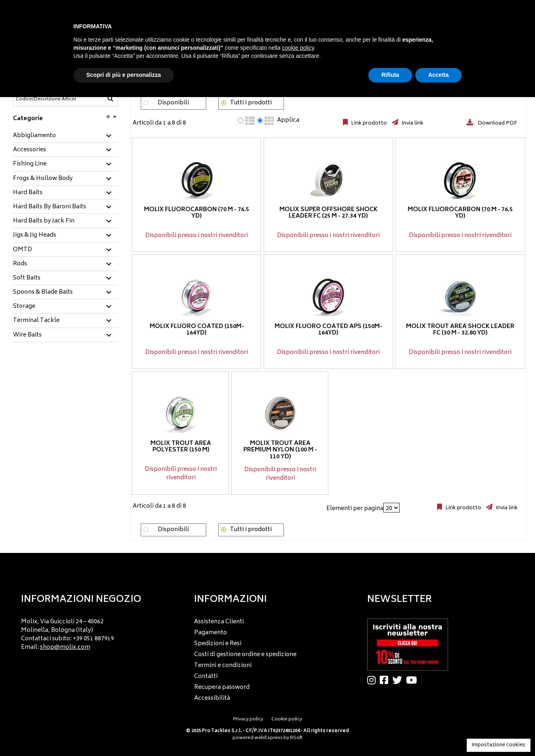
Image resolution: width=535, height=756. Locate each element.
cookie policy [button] (298, 48)
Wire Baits (27, 335)
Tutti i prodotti (251, 103)
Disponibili (173, 103)
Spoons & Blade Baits (43, 292)
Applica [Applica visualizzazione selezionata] (288, 121)
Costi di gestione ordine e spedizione (245, 655)
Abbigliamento (34, 136)
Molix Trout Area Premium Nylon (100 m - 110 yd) (280, 450)
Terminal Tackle (36, 321)
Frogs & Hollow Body (43, 179)
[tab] (66, 136)
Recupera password (222, 687)
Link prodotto (368, 123)
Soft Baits (27, 278)
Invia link (412, 123)
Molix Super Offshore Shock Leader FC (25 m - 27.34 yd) (328, 213)
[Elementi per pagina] (391, 508)
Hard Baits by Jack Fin (44, 221)
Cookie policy (287, 719)
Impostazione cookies (499, 745)
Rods (20, 264)
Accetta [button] (439, 75)
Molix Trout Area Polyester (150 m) (181, 447)
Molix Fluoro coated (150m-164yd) (196, 330)
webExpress (269, 738)
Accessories (30, 150)
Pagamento (210, 633)
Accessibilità (212, 698)
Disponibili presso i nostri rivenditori (197, 236)
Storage (24, 307)
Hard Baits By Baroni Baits (50, 207)
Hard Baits (28, 193)
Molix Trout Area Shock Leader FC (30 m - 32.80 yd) (460, 330)
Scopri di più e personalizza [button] (124, 75)
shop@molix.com (65, 647)
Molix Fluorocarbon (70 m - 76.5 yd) (197, 213)
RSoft (296, 738)
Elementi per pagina (355, 509)
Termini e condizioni (223, 666)
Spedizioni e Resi (218, 644)
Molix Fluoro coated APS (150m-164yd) (328, 330)
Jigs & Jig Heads (35, 235)
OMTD (22, 250)
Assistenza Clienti (219, 622)
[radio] (241, 121)
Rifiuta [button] (390, 75)
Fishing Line (30, 164)
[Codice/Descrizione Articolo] (46, 99)
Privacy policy (248, 719)
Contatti (206, 677)
